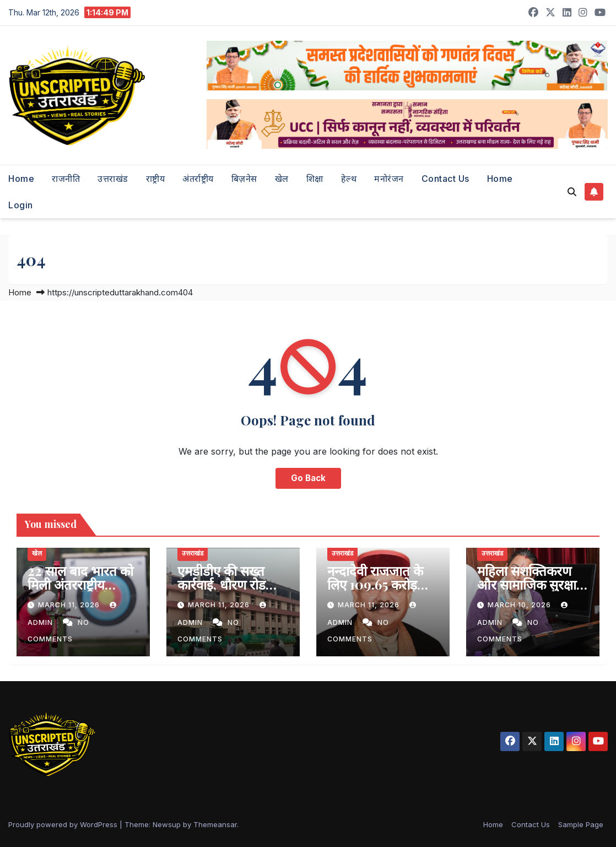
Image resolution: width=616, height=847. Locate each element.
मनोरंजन (389, 179)
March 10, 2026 (520, 605)
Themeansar (215, 824)
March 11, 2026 (70, 605)
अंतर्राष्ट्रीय (198, 179)
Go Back (308, 478)
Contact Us (445, 179)
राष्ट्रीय (156, 179)
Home (21, 179)
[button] (572, 192)
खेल (282, 179)
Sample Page (581, 824)
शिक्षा (315, 179)
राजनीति (66, 179)
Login (21, 205)
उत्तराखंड (113, 179)
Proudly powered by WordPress (64, 824)
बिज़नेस (244, 179)
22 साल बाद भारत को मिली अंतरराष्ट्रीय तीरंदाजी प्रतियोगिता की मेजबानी (80, 591)
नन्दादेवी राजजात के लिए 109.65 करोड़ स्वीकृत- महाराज (375, 584)
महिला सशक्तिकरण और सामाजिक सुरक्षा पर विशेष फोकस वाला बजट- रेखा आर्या (530, 591)
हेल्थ (349, 179)
